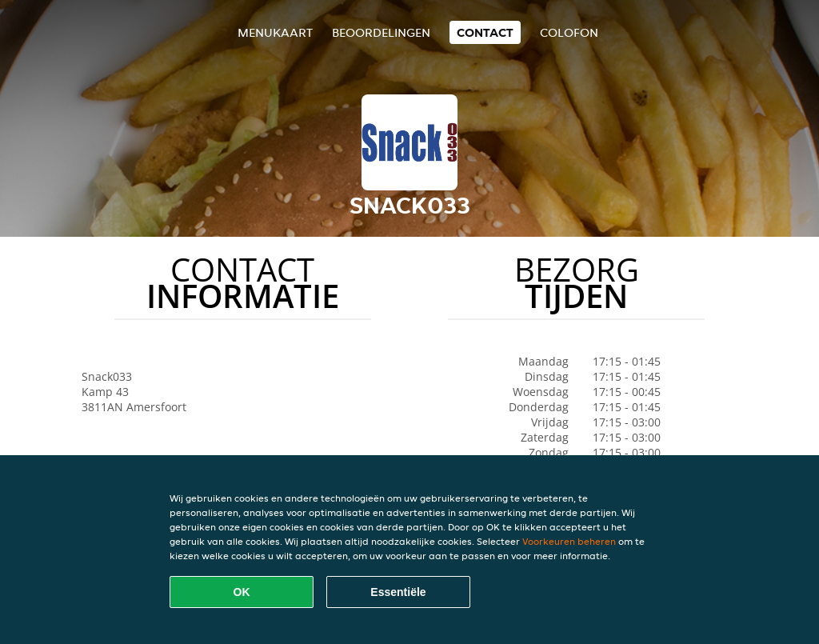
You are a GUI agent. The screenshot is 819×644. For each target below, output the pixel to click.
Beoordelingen (381, 32)
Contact (485, 32)
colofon (569, 32)
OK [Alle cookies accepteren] (242, 592)
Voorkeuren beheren (569, 541)
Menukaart (275, 32)
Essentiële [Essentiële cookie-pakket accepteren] (398, 592)
